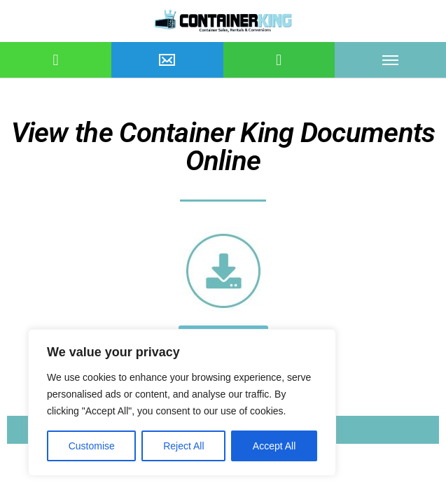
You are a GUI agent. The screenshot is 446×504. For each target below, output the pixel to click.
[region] (182, 402)
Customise (92, 446)
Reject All (183, 446)
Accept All (274, 446)
